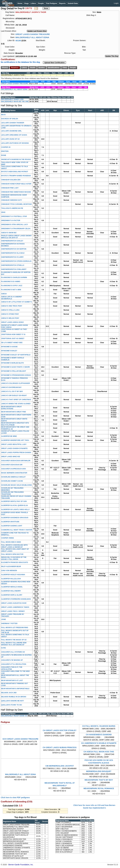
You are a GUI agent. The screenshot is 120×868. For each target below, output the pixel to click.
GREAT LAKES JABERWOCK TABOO (15, 607)
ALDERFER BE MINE (9, 436)
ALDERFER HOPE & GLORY (12, 595)
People (41, 3)
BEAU (3, 115)
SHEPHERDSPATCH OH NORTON (14, 249)
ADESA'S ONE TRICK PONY (12, 306)
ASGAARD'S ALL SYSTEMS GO (13, 652)
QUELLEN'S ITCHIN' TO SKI (12, 705)
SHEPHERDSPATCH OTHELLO (13, 265)
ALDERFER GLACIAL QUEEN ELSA (15, 505)
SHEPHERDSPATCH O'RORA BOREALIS (16, 261)
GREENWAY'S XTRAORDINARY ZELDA (16, 229)
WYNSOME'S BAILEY (9, 351)
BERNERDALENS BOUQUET (99, 771)
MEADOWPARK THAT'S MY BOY (99, 780)
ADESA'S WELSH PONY (10, 318)
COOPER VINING (8, 538)
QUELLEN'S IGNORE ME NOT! (13, 701)
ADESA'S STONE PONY (10, 314)
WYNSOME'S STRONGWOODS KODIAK (16, 375)
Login (116, 3)
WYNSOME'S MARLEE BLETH (12, 363)
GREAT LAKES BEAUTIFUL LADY (14, 444)
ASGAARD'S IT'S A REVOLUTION (14, 664)
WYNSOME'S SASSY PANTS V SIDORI (15, 367)
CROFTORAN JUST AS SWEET (13, 339)
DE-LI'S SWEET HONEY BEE (12, 343)
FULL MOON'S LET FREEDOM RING (15, 628)
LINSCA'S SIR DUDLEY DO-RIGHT (14, 396)
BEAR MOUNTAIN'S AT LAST (12, 680)
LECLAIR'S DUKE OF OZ (10, 139)
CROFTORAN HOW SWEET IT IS (13, 334)
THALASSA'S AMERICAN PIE (12, 208)
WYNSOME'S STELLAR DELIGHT (14, 371)
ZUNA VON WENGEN (9, 571)
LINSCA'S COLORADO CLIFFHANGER (16, 383)
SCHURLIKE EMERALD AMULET (13, 477)
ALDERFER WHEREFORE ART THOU (15, 440)
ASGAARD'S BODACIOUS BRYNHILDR (16, 461)
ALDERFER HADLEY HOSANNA (13, 575)
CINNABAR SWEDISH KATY (12, 200)
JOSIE (3, 619)
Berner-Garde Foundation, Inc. (21, 865)
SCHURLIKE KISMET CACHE (12, 481)
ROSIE (4, 155)
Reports (62, 3)
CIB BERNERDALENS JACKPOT (60, 766)
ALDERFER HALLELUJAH (11, 579)
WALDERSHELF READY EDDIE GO (14, 716)
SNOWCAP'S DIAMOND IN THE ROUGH (16, 159)
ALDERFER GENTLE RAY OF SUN (14, 501)
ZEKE (3, 212)
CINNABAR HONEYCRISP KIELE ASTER (16, 184)
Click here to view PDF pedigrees (15, 797)
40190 (18, 41)
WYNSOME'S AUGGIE (9, 347)
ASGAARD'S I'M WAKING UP (12, 660)
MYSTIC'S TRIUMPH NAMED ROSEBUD (16, 176)
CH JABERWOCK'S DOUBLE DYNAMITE (99, 743)
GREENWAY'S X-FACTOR (11, 220)
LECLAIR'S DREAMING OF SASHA (14, 135)
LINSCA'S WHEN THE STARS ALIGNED (16, 404)
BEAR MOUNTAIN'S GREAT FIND (14, 412)
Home (20, 3)
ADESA (4, 294)
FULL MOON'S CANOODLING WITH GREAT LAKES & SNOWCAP (14, 546)
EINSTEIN (5, 151)
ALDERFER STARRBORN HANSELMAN (16, 599)
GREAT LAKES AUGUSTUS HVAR (14, 603)
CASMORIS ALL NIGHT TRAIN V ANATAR (17, 530)
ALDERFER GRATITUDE (10, 522)
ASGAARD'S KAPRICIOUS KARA (14, 469)
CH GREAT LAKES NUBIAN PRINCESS (60, 747)
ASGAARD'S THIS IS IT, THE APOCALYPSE (12, 668)
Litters (33, 3)
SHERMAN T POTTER (9, 623)
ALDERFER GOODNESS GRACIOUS (15, 518)
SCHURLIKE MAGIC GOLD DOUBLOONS (17, 485)
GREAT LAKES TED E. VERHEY (13, 611)
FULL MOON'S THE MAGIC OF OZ (14, 640)
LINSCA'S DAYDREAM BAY (11, 387)
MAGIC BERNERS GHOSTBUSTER (14, 473)
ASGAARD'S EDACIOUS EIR (12, 465)
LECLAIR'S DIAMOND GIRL (11, 131)
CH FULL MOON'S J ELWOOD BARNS (99, 726)
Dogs (27, 3)
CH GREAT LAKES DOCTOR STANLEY (60, 730)
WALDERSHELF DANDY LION (12, 99)
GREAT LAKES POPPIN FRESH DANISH (16, 453)
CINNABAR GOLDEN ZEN (11, 180)
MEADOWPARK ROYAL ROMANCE (99, 788)
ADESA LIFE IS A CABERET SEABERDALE (12, 298)
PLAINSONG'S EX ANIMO (11, 282)
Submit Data (73, 3)
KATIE (3, 648)
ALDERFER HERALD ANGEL (12, 587)
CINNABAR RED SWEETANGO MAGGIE (16, 192)
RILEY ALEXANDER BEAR (11, 566)
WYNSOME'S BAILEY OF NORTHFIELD (16, 355)
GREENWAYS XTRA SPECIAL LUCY (15, 225)
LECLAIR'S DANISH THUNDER (13, 123)
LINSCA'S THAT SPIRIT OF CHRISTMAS (16, 400)
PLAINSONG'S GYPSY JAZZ (12, 286)
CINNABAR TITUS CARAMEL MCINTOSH (16, 204)
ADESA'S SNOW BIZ (9, 233)
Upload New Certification (54, 63)
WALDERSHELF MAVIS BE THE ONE (15, 102)
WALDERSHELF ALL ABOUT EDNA (32, 37)
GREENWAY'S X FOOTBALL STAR (14, 216)
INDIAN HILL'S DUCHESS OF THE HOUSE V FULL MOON (14, 558)
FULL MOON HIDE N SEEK (11, 542)
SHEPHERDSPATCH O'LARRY (12, 257)
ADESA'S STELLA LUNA (10, 310)
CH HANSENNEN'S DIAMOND (99, 735)
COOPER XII (6, 147)
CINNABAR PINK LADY (10, 188)
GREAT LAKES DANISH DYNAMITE (14, 448)
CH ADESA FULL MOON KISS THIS (99, 752)
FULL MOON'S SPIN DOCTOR (12, 554)
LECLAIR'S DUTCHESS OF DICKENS (15, 143)
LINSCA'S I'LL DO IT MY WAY (12, 391)
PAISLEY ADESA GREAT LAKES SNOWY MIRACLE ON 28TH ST (16, 237)
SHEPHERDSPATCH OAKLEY (12, 241)
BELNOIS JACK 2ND (9, 693)
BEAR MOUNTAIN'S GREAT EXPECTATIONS (11, 408)
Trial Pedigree (51, 3)
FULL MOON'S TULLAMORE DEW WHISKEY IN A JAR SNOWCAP (14, 644)
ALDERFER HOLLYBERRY (11, 591)
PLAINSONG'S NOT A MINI (11, 290)
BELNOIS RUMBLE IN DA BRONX (14, 697)
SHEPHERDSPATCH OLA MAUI (13, 253)
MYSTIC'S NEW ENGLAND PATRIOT (15, 172)
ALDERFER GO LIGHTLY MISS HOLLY (15, 510)
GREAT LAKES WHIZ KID (11, 457)
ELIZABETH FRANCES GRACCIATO (15, 562)
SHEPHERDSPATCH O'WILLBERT (14, 269)
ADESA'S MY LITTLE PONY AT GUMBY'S (16, 302)
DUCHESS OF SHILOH (10, 119)
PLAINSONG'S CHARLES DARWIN (14, 277)
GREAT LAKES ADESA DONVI (12, 322)
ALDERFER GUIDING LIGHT (12, 526)
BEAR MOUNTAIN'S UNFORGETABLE (15, 689)
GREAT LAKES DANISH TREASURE (33, 34)
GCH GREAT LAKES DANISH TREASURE (20, 739)
